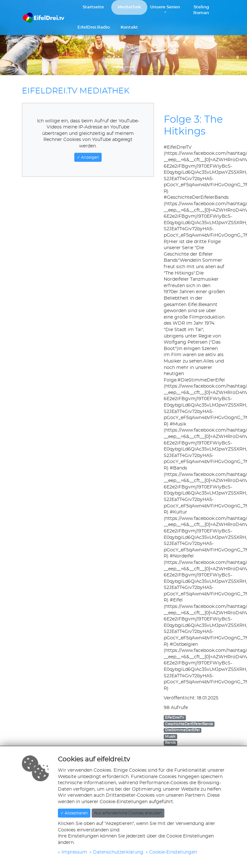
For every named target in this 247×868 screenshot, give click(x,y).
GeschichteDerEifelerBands (189, 724)
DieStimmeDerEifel (182, 730)
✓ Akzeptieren (74, 813)
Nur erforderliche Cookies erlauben (128, 813)
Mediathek (129, 7)
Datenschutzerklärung (118, 852)
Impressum (74, 852)
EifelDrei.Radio (94, 27)
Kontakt (129, 27)
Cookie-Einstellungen (173, 852)
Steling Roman (201, 10)
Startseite (93, 7)
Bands (170, 743)
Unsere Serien (165, 7)
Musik (170, 737)
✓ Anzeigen (88, 157)
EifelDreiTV (175, 718)
